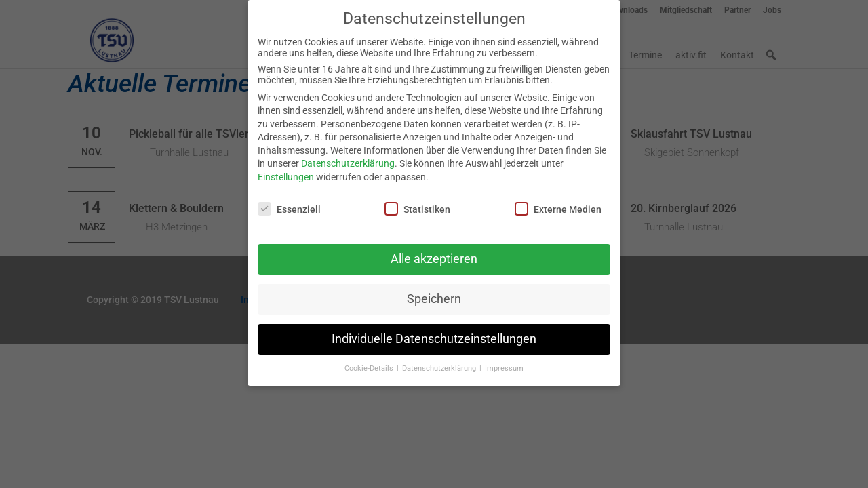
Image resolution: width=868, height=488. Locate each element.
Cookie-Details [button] (370, 362)
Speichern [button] (434, 293)
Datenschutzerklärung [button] (440, 362)
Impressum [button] (504, 362)
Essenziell (289, 203)
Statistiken (417, 203)
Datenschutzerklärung (348, 157)
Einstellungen (286, 171)
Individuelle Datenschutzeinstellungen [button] (434, 333)
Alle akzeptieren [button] (434, 253)
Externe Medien (558, 203)
